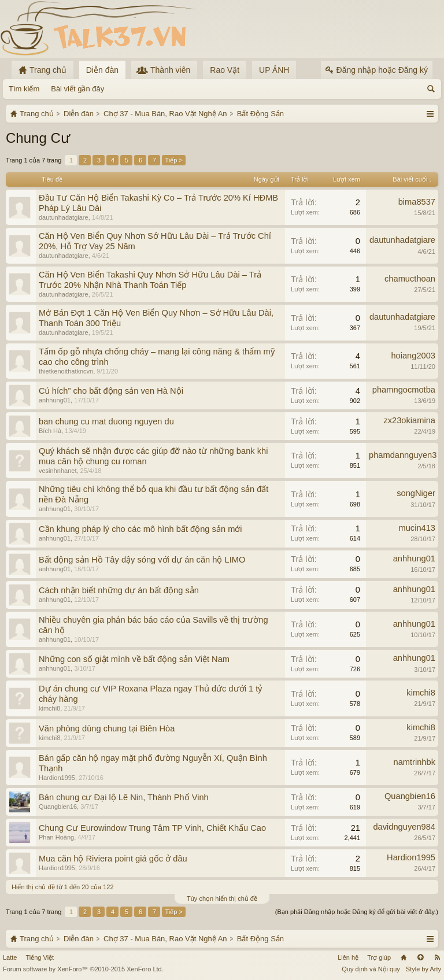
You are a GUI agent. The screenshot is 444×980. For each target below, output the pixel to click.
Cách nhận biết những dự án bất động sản (119, 590)
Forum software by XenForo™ (83, 969)
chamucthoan (410, 279)
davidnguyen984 (404, 827)
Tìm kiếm (24, 89)
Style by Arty (423, 969)
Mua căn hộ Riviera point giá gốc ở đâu (113, 859)
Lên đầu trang (420, 957)
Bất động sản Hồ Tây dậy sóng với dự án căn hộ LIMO (142, 560)
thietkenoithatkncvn (66, 371)
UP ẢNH (274, 70)
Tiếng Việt (40, 957)
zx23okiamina (409, 420)
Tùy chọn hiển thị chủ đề (222, 898)
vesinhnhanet (58, 471)
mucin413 (417, 528)
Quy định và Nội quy (371, 969)
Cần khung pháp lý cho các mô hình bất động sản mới (140, 529)
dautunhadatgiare (64, 217)
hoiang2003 (413, 356)
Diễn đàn (102, 70)
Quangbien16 (58, 807)
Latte (10, 957)
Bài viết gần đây (77, 89)
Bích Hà (50, 431)
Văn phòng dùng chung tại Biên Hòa (107, 728)
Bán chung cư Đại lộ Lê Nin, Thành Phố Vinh (124, 797)
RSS (437, 957)
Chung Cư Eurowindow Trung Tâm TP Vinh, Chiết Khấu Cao (152, 828)
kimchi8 (49, 708)
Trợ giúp (379, 957)
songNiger (416, 493)
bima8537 (417, 202)
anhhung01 (55, 400)
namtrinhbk (414, 762)
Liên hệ (348, 957)
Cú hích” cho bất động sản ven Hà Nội (111, 391)
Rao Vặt (225, 70)
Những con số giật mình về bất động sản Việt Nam (134, 659)
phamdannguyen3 (403, 455)
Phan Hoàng (56, 837)
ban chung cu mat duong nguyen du (106, 421)
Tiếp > (173, 160)
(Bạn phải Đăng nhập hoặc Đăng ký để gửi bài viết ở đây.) (357, 912)
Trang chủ (404, 957)
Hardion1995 (57, 778)
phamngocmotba (404, 390)
